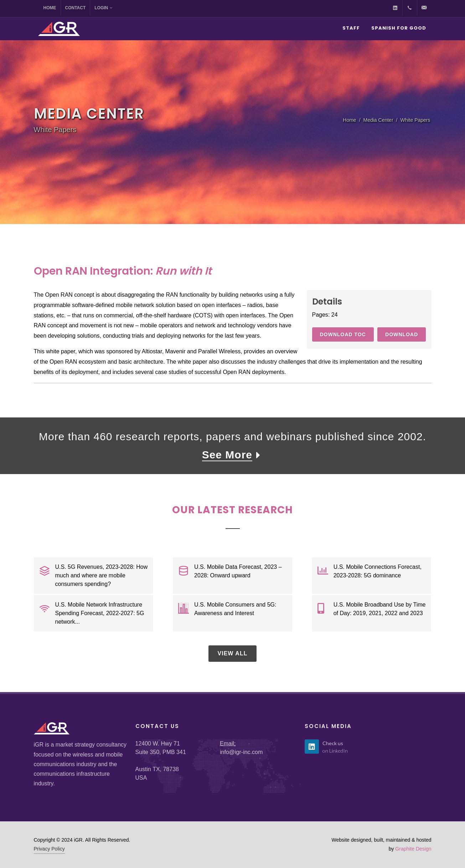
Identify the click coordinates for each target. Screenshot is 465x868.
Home (50, 8)
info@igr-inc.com (241, 752)
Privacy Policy (49, 849)
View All (233, 653)
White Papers (415, 120)
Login (104, 8)
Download (402, 334)
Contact (76, 8)
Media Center (378, 120)
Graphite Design (413, 849)
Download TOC (343, 334)
